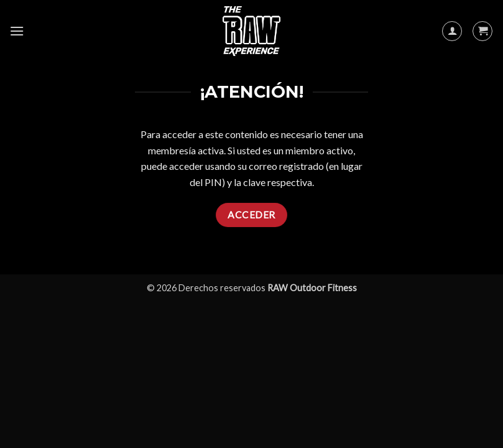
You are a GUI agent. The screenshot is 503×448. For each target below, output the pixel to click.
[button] (17, 31)
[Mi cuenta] (452, 31)
